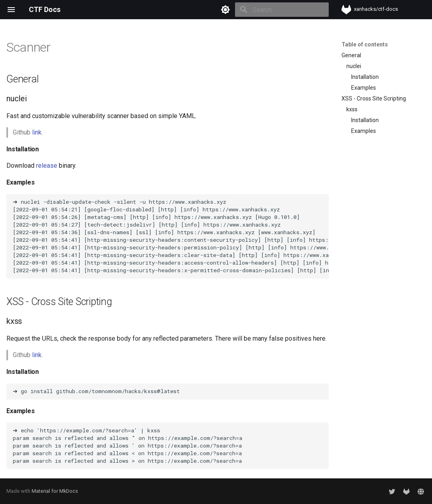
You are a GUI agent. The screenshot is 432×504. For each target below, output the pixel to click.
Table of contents (365, 44)
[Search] (282, 10)
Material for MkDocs (55, 491)
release (47, 166)
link (37, 132)
